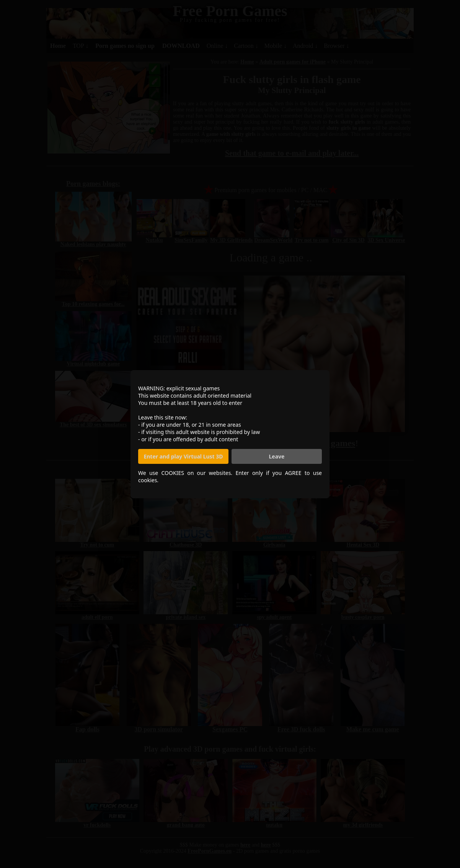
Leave (277, 456)
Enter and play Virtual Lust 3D (183, 456)
